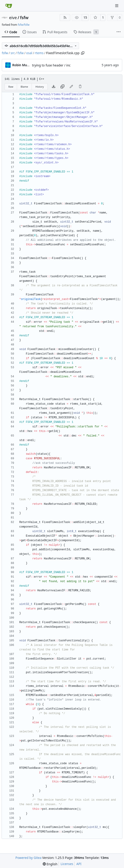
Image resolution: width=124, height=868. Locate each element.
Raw (11, 87)
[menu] (50, 864)
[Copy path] (83, 53)
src (13, 53)
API (79, 864)
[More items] (119, 32)
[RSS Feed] (65, 18)
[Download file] (54, 87)
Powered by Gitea (29, 858)
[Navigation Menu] (117, 6)
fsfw (24, 18)
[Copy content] (62, 87)
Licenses (67, 864)
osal (29, 53)
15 (85, 17)
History (40, 87)
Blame (24, 87)
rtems (39, 53)
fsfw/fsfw (24, 25)
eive (13, 18)
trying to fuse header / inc (51, 65)
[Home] (9, 6)
